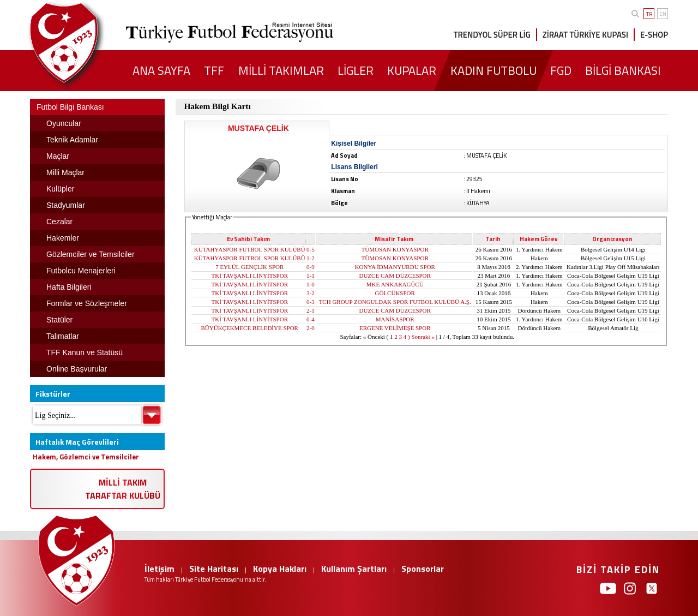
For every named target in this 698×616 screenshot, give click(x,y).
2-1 (311, 310)
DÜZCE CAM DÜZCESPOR (395, 276)
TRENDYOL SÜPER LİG (492, 35)
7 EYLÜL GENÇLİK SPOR (249, 267)
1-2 (311, 258)
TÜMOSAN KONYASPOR (395, 249)
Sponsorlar (423, 569)
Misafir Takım (394, 239)
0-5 (311, 249)
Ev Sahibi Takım (248, 239)
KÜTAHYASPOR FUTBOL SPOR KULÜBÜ (250, 249)
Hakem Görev (538, 239)
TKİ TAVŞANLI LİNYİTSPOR (249, 276)
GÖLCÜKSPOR (395, 293)
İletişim (160, 569)
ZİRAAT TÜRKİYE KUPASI (585, 35)
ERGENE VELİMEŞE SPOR (395, 328)
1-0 (311, 284)
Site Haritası (214, 569)
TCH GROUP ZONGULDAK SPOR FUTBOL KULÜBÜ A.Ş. (395, 302)
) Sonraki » (421, 337)
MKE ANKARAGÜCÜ (395, 284)
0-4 (311, 319)
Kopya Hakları (280, 569)
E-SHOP (654, 35)
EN (663, 14)
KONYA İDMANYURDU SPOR (395, 267)
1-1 (311, 276)
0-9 (311, 267)
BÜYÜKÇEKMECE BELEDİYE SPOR (250, 328)
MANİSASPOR (395, 319)
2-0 (311, 328)
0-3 (311, 302)
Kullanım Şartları (354, 569)
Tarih (493, 239)
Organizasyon (612, 239)
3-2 (311, 293)
